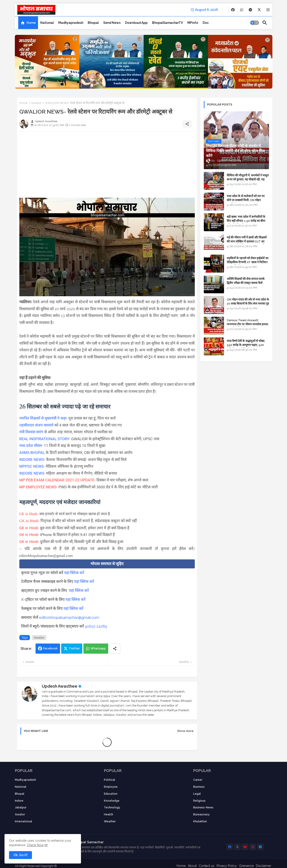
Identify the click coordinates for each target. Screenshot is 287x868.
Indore (19, 801)
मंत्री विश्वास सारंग (31, 432)
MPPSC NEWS (32, 466)
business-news (203, 807)
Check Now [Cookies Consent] (35, 845)
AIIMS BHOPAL (33, 453)
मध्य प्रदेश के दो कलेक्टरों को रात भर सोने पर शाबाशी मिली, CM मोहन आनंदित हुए (246, 200)
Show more (185, 731)
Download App (136, 23)
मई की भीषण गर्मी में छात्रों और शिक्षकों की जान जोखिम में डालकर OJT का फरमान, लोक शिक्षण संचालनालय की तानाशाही (247, 244)
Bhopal (93, 23)
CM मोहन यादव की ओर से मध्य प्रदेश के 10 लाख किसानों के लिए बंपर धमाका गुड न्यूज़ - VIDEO (248, 304)
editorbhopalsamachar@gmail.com (69, 617)
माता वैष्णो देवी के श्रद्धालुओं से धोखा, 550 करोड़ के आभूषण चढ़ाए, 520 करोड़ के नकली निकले (246, 345)
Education (111, 794)
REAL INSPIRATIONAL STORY (44, 439)
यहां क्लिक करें (74, 573)
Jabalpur (21, 807)
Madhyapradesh (71, 23)
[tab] (28, 23)
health (109, 814)
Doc (206, 23)
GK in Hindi (28, 514)
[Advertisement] (107, 166)
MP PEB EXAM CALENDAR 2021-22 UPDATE (57, 480)
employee (111, 787)
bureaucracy (201, 814)
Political (110, 780)
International (24, 821)
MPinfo (193, 23)
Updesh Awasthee (60, 686)
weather (110, 821)
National (47, 23)
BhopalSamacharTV (167, 23)
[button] (255, 23)
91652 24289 (96, 626)
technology (112, 807)
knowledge (112, 801)
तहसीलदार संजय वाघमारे (37, 425)
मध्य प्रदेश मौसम (31, 446)
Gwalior (36, 103)
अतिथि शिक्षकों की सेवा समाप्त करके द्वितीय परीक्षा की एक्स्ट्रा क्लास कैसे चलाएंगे (246, 283)
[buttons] (233, 10)
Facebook (50, 648)
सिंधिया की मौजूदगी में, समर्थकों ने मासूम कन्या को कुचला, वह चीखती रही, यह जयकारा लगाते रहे (248, 179)
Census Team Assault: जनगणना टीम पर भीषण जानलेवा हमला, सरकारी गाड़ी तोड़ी (248, 324)
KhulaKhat (200, 821)
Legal (197, 794)
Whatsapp (98, 648)
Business (199, 787)
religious (199, 801)
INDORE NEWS (32, 460)
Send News (112, 23)
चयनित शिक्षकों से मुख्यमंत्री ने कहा (43, 418)
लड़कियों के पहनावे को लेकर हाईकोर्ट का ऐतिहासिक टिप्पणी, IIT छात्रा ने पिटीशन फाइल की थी (248, 262)
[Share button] (115, 649)
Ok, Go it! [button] (20, 855)
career (198, 780)
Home (31, 23)
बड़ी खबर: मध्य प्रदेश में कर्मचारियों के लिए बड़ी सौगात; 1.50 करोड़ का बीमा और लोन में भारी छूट (246, 221)
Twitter (74, 648)
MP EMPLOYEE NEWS (38, 487)
